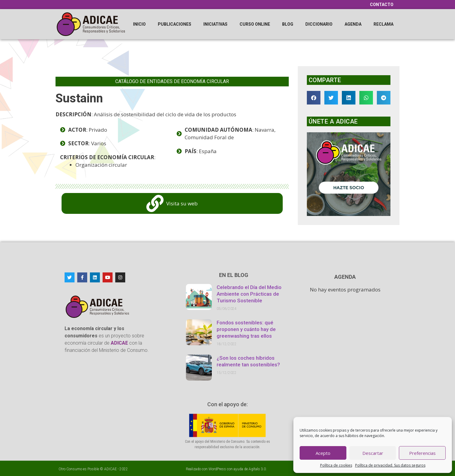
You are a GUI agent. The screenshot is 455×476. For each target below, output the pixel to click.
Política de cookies (336, 465)
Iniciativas (215, 24)
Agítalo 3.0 (257, 469)
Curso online (255, 24)
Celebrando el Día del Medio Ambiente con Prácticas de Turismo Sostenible (249, 294)
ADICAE (110, 469)
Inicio (139, 24)
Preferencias (422, 453)
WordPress (217, 469)
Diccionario (319, 24)
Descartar (373, 453)
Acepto (323, 453)
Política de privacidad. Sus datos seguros (390, 465)
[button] (314, 98)
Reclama (383, 24)
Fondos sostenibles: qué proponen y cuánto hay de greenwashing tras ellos (246, 329)
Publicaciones (175, 24)
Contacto (382, 5)
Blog (288, 24)
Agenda (353, 24)
